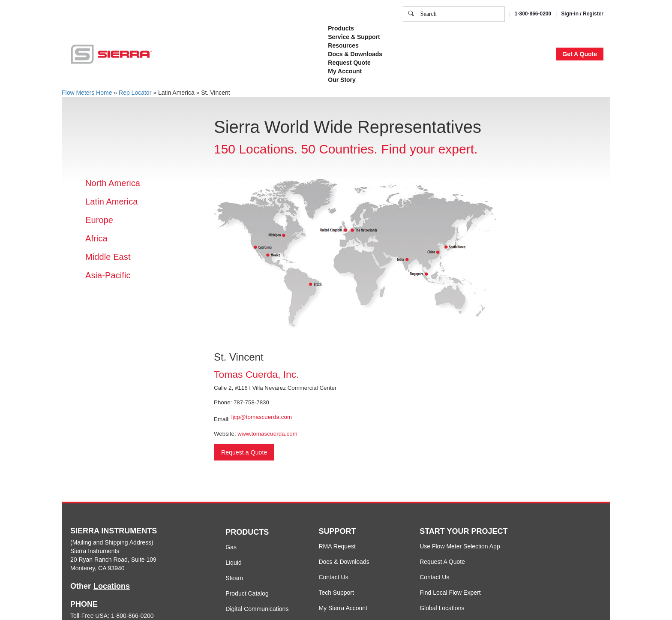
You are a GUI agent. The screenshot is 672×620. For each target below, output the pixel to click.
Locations (112, 586)
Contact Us (333, 577)
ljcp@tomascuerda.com (262, 417)
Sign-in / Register (582, 14)
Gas (231, 547)
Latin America (111, 202)
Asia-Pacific (108, 275)
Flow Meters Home (87, 93)
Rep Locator (135, 93)
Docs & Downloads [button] (355, 54)
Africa (96, 238)
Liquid (233, 563)
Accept (498, 36)
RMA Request (337, 546)
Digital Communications (257, 609)
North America (113, 183)
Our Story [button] (342, 80)
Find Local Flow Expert (450, 593)
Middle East (108, 257)
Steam (234, 578)
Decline (532, 36)
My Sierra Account (343, 608)
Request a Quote (244, 452)
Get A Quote (580, 54)
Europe (99, 220)
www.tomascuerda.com (267, 434)
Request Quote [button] (349, 63)
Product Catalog (247, 593)
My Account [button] (345, 71)
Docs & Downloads (344, 562)
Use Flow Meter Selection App (460, 546)
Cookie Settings (453, 36)
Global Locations (442, 608)
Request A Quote (442, 562)
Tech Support (336, 593)
